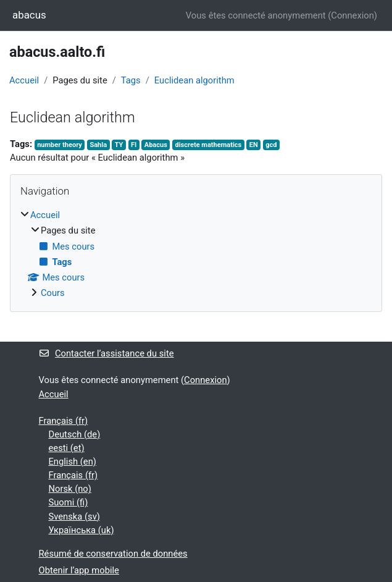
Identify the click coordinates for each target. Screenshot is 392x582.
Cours (53, 293)
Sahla (98, 145)
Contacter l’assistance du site (106, 353)
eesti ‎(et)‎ (67, 448)
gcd (271, 145)
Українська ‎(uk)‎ (81, 530)
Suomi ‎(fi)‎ (69, 502)
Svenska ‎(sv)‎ (74, 517)
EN (254, 145)
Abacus (156, 145)
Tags (131, 80)
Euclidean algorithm (194, 80)
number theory (60, 145)
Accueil (24, 80)
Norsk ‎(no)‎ (70, 489)
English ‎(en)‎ (73, 462)
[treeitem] (196, 254)
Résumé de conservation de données (113, 554)
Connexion (352, 15)
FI (134, 145)
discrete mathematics (208, 145)
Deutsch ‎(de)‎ (75, 434)
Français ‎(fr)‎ (64, 421)
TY (119, 145)
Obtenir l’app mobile (79, 570)
